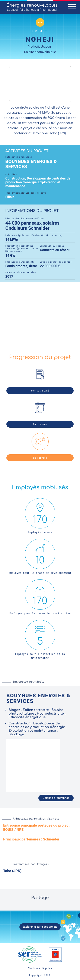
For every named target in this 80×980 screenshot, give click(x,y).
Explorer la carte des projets (40, 927)
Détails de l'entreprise (56, 798)
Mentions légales (40, 968)
